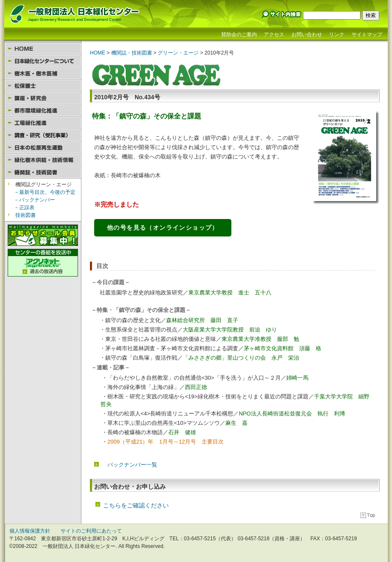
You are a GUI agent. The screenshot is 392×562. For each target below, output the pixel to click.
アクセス (274, 35)
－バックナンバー (35, 200)
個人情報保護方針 (30, 531)
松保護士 (43, 86)
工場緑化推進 (43, 123)
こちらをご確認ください (136, 505)
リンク (337, 35)
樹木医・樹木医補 (43, 73)
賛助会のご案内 (239, 35)
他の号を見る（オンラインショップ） (163, 228)
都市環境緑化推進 (43, 111)
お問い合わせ (307, 35)
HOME (43, 49)
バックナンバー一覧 (132, 465)
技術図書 (26, 215)
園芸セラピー (43, 135)
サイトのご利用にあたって (91, 531)
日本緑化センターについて (43, 61)
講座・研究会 (43, 98)
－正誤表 (24, 208)
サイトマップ (367, 35)
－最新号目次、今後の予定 (45, 192)
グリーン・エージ (177, 53)
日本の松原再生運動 (43, 148)
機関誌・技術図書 (43, 172)
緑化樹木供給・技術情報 (43, 160)
